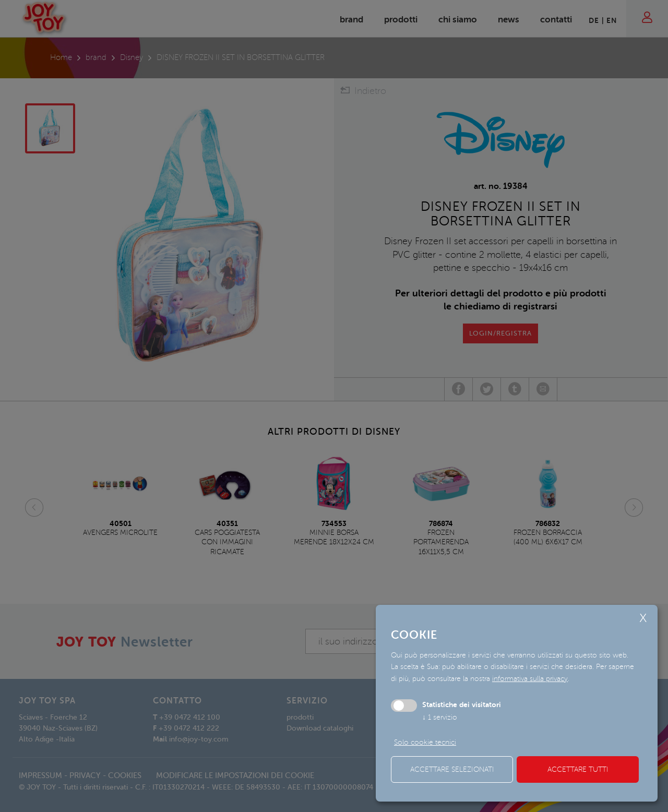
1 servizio (440, 717)
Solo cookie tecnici (425, 742)
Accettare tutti (578, 769)
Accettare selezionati (452, 769)
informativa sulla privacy (530, 679)
